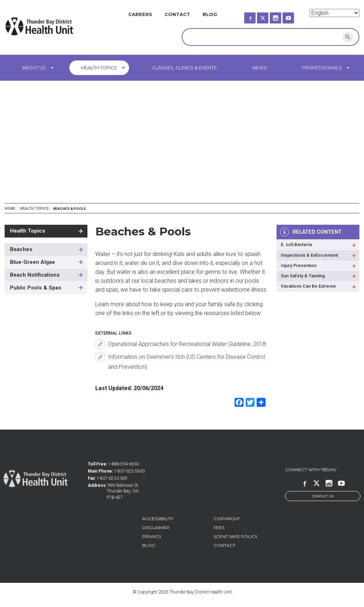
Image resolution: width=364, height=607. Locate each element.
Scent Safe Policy (235, 536)
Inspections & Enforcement (311, 256)
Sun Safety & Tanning (303, 278)
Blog (210, 14)
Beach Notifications (35, 275)
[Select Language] (334, 13)
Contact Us (323, 496)
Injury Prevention (299, 267)
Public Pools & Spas (36, 288)
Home (10, 209)
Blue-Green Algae (33, 262)
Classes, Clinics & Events (184, 68)
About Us (34, 68)
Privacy (152, 536)
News (260, 68)
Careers (140, 14)
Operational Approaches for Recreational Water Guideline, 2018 (187, 344)
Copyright (227, 519)
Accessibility (158, 519)
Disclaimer (156, 528)
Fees (219, 528)
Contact (177, 14)
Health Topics (99, 68)
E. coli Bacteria (298, 245)
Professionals (322, 68)
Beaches (21, 249)
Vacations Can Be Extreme (309, 288)
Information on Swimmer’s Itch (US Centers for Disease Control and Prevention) (187, 362)
